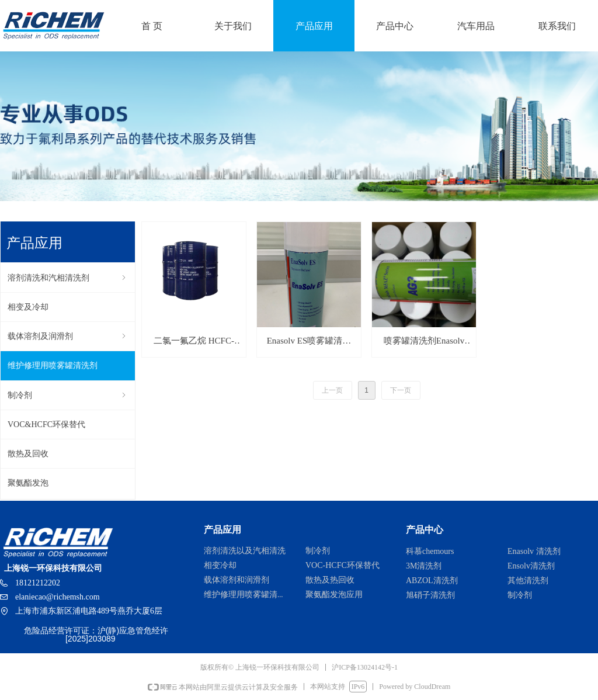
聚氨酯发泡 (28, 483)
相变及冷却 (28, 307)
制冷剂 (68, 395)
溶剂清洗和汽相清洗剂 (68, 278)
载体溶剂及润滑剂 (68, 336)
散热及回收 (28, 454)
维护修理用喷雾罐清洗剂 (53, 365)
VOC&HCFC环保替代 (46, 424)
